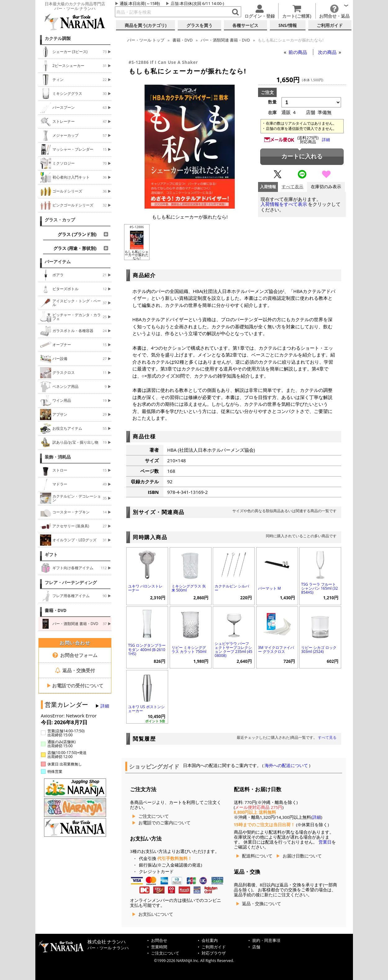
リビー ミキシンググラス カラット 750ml (189, 650)
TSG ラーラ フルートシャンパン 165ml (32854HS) (319, 588)
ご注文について (154, 816)
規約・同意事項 (266, 940)
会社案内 (210, 940)
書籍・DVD (56, 610)
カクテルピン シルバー (232, 588)
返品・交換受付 (75, 670)
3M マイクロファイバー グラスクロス (276, 650)
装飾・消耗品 (58, 457)
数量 (272, 102)
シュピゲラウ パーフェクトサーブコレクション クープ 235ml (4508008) (233, 650)
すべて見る (327, 737)
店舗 (175, 3)
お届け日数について (302, 856)
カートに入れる (302, 156)
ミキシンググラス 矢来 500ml (189, 588)
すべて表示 (292, 187)
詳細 (105, 706)
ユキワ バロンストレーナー (145, 588)
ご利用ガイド (214, 947)
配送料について (257, 856)
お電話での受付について (75, 685)
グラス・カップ (60, 220)
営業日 (325, 842)
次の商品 (328, 52)
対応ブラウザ (214, 953)
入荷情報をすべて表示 (284, 204)
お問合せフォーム (75, 655)
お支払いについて (156, 914)
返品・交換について (261, 904)
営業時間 (159, 947)
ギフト (51, 555)
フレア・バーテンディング (71, 583)
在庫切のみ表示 (326, 187)
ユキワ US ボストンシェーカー (146, 709)
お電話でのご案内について (164, 823)
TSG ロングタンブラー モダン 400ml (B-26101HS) (147, 649)
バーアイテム (58, 262)
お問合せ (159, 940)
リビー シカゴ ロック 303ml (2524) (319, 650)
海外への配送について (286, 765)
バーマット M (270, 588)
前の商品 (298, 52)
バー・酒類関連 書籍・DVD (225, 40)
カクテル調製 (58, 38)
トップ (146, 40)
